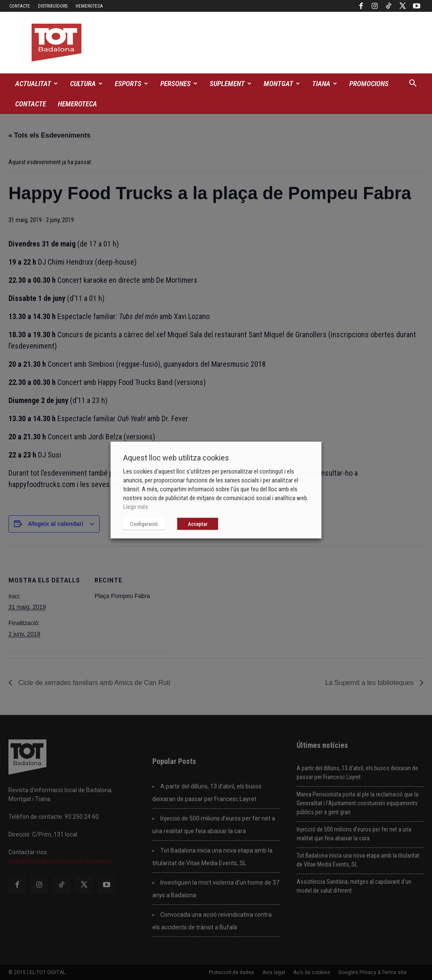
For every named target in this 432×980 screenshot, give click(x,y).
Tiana (325, 84)
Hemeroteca (89, 6)
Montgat (282, 84)
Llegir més (136, 507)
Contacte (20, 6)
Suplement (231, 84)
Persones (179, 84)
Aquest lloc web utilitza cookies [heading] (176, 458)
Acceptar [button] (198, 524)
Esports (131, 84)
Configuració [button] (144, 524)
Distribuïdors (53, 6)
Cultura (86, 84)
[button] (413, 84)
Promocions (369, 84)
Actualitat (36, 84)
